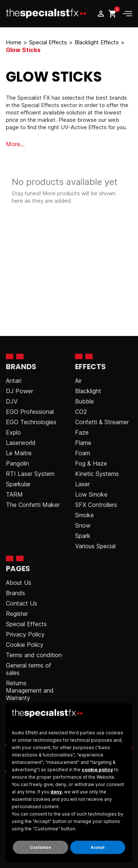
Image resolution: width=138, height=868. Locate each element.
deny (56, 792)
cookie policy (97, 770)
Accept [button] (98, 847)
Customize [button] (40, 847)
